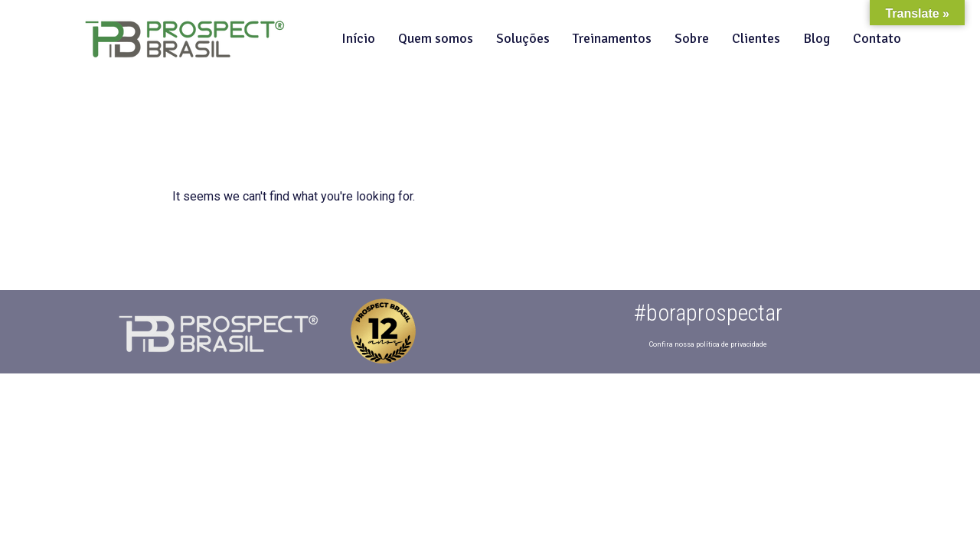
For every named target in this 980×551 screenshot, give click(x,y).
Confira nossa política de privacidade (708, 344)
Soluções (523, 38)
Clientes (756, 38)
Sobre (692, 38)
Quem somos (436, 38)
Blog (817, 38)
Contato (877, 38)
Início (358, 38)
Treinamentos (612, 38)
